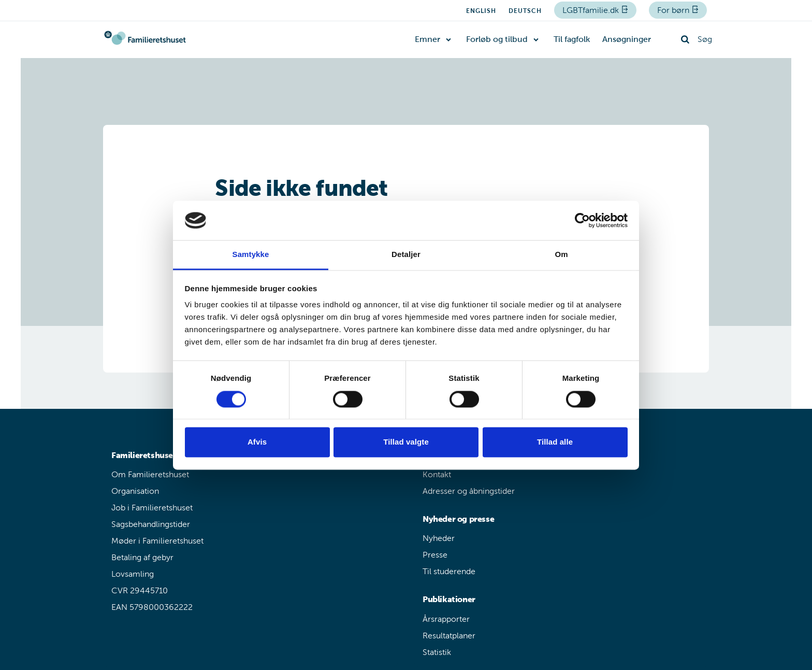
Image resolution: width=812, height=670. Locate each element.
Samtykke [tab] (251, 255)
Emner (427, 39)
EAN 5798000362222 (152, 607)
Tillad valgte (406, 442)
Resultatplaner (449, 636)
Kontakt (437, 474)
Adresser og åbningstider (469, 491)
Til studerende (449, 571)
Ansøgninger (627, 39)
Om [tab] (561, 255)
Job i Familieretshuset (152, 508)
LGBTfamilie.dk (592, 10)
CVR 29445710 (140, 590)
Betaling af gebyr (142, 557)
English (481, 11)
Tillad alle (555, 442)
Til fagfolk (572, 39)
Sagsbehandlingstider (151, 524)
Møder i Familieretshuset (157, 541)
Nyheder (439, 538)
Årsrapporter (446, 619)
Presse (435, 555)
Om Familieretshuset (150, 474)
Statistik (437, 652)
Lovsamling (133, 574)
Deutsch (525, 11)
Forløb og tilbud (497, 39)
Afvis (257, 442)
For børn (674, 10)
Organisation (135, 491)
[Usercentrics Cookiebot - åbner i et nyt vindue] (582, 220)
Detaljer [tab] (406, 255)
